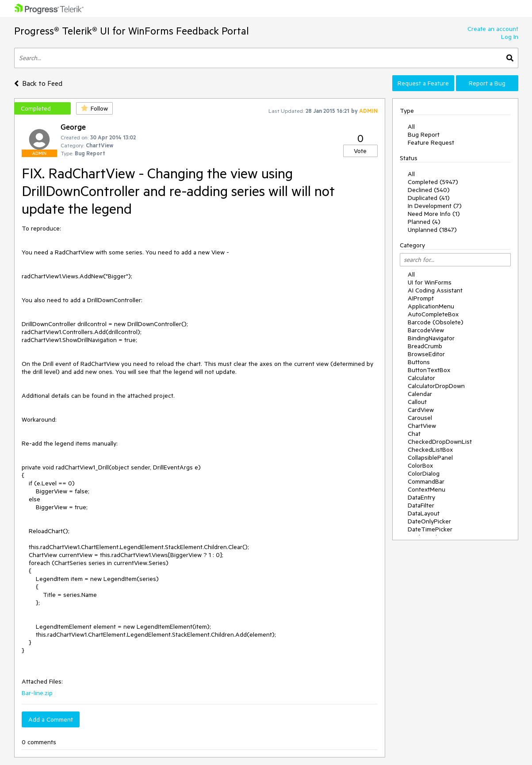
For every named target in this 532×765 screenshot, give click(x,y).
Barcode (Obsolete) (436, 322)
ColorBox (420, 465)
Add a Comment (51, 719)
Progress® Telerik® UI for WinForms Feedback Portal (132, 31)
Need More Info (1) (434, 214)
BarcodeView (426, 330)
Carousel (420, 418)
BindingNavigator (431, 338)
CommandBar (426, 481)
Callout (417, 402)
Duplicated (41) (429, 198)
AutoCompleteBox (433, 314)
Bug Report (424, 135)
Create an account (493, 29)
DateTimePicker (430, 529)
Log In (510, 37)
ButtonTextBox (429, 370)
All (411, 127)
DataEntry (421, 497)
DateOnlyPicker (429, 521)
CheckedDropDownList (440, 442)
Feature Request (431, 142)
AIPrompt (421, 298)
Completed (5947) (433, 182)
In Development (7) (435, 206)
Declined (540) (429, 190)
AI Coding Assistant (435, 290)
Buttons (419, 362)
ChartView (422, 426)
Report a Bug (487, 83)
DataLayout (424, 513)
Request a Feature (423, 83)
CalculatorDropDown (436, 386)
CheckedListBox (430, 450)
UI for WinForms (430, 282)
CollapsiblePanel (430, 457)
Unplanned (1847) (432, 230)
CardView (421, 410)
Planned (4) (424, 222)
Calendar (420, 394)
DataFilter (421, 505)
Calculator (421, 378)
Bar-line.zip (37, 693)
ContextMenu (427, 489)
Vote (360, 151)
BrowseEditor (426, 354)
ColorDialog (424, 473)
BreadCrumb (425, 346)
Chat (414, 434)
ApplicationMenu (431, 306)
